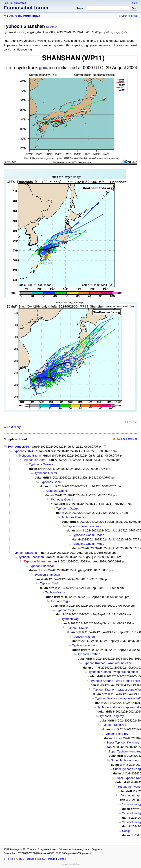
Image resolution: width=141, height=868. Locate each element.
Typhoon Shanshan (26, 553)
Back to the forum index (23, 16)
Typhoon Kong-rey (112, 716)
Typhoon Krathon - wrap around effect (108, 663)
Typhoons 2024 (18, 447)
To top (10, 859)
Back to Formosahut (15, 3)
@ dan (124, 32)
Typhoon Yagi (49, 583)
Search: (81, 8)
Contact (62, 859)
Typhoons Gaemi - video (83, 526)
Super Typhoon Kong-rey (123, 742)
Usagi (126, 831)
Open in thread (129, 16)
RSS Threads (48, 859)
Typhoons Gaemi (30, 456)
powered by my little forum (71, 864)
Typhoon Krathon (78, 628)
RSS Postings (27, 859)
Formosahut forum (26, 8)
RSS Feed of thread (127, 439)
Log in (134, 3)
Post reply (14, 427)
